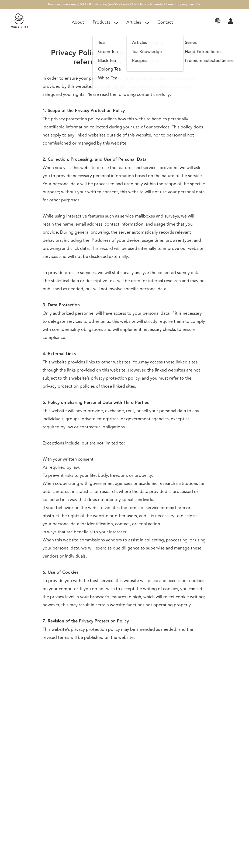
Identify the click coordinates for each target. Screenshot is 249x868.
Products (101, 22)
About (78, 22)
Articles (134, 22)
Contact (165, 22)
